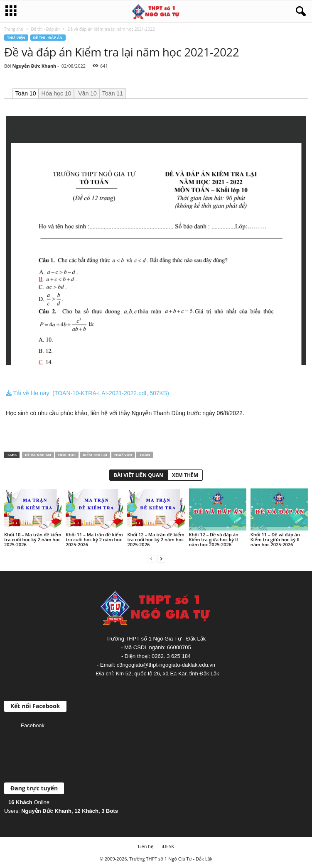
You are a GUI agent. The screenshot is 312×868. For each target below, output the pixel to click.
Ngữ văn (123, 455)
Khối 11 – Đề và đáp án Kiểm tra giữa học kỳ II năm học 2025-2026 (275, 539)
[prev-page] (151, 559)
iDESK (168, 846)
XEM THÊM (185, 475)
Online (29, 802)
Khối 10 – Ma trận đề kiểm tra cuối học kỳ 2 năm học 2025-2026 (33, 539)
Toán (145, 455)
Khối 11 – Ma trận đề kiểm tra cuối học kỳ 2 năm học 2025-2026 (94, 539)
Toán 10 (26, 93)
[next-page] (161, 559)
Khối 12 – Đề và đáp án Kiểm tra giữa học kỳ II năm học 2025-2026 (214, 539)
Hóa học (67, 455)
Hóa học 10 (57, 93)
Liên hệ (146, 846)
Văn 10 (87, 93)
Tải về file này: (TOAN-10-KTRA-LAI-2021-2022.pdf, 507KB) (87, 393)
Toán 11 (113, 93)
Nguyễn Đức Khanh (34, 66)
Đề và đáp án (38, 455)
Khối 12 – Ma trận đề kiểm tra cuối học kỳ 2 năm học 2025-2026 (156, 539)
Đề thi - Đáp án (45, 29)
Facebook (33, 725)
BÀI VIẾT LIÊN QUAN (139, 475)
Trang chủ (14, 29)
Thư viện (16, 38)
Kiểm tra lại (95, 455)
